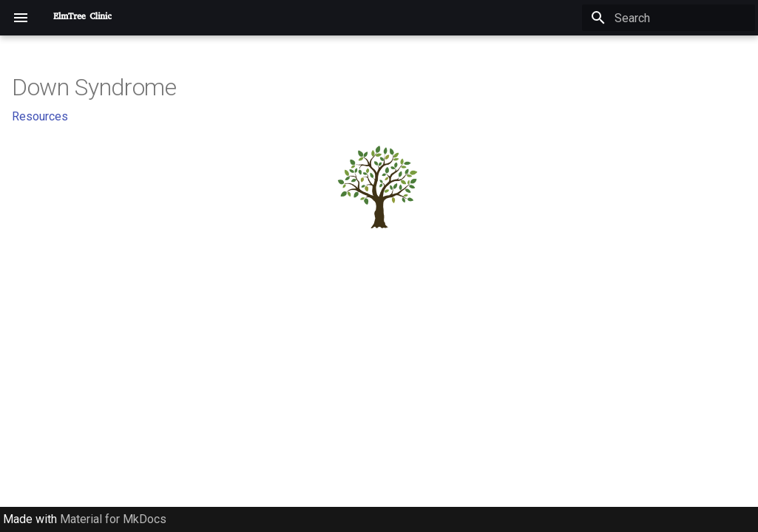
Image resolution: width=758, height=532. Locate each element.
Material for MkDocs (113, 519)
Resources (40, 116)
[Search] (669, 18)
